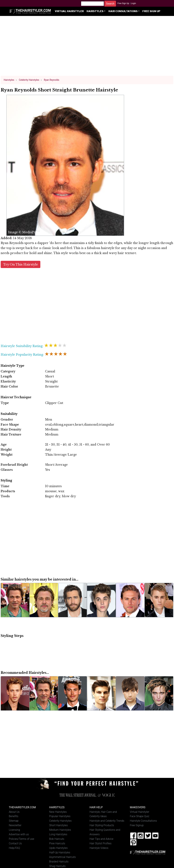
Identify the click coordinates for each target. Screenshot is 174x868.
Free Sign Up (123, 3)
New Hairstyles (58, 812)
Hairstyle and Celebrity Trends (107, 821)
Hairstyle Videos (99, 848)
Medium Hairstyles (60, 830)
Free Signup (137, 825)
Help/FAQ (14, 848)
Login (133, 3)
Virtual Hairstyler (69, 11)
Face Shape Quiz (140, 816)
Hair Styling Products (102, 825)
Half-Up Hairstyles (60, 852)
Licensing (14, 830)
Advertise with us (19, 834)
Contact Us (15, 843)
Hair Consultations (123, 11)
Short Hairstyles (59, 825)
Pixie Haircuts (57, 843)
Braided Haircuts (59, 862)
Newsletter (15, 825)
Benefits (14, 816)
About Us (14, 812)
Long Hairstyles (58, 834)
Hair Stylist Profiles (101, 843)
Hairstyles (95, 11)
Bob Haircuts (57, 839)
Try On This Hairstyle (21, 264)
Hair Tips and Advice (102, 839)
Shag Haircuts (57, 866)
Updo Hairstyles (59, 848)
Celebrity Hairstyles (60, 821)
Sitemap (14, 821)
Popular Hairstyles (60, 816)
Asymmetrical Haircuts (63, 857)
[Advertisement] (87, 47)
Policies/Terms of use (22, 839)
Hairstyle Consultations (143, 821)
